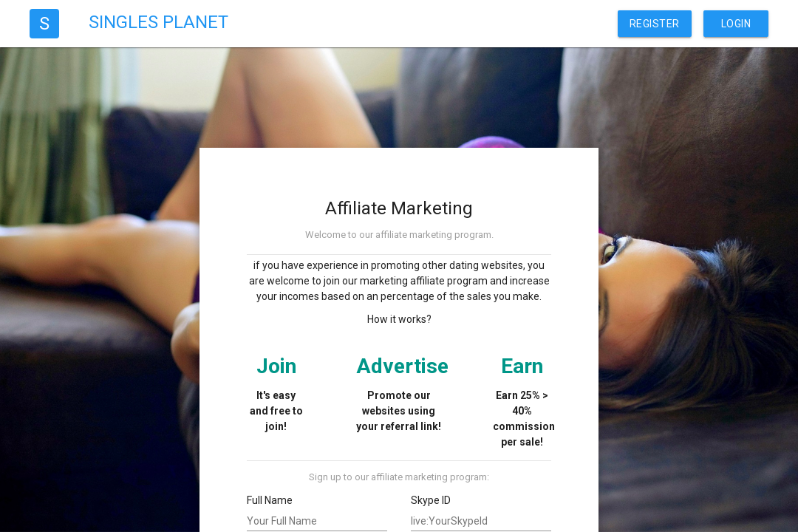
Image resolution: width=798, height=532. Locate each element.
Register (655, 24)
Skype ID (431, 500)
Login (736, 24)
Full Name (270, 500)
